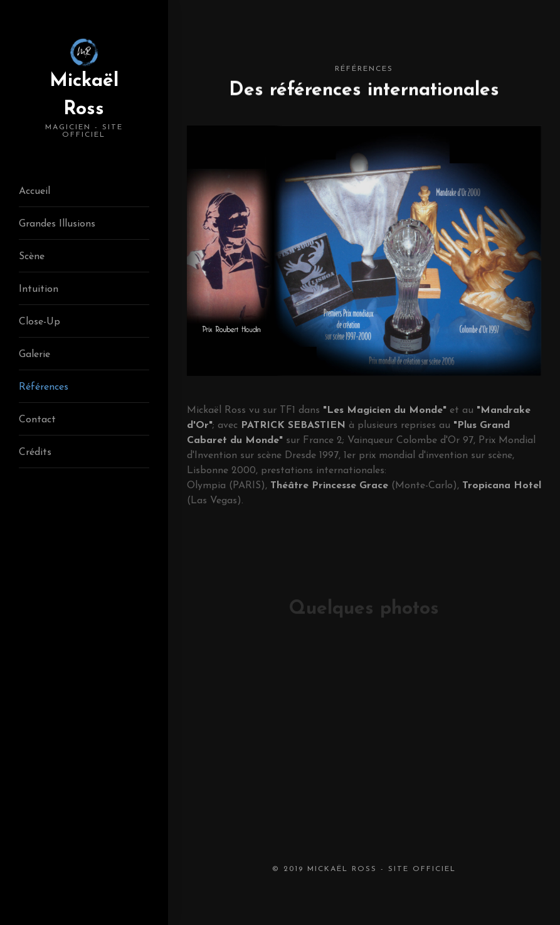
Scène (32, 257)
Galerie (34, 355)
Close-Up (40, 322)
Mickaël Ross (84, 105)
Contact (37, 420)
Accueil (34, 191)
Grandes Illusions (57, 224)
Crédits (35, 452)
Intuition (39, 289)
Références (44, 387)
